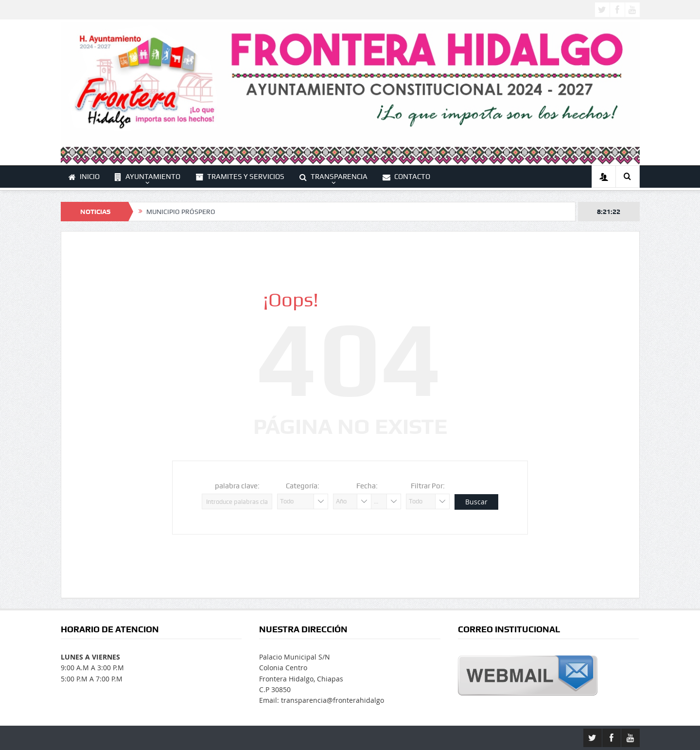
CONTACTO (406, 177)
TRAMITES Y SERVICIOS (240, 177)
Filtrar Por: (428, 486)
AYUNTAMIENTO (148, 177)
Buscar (476, 502)
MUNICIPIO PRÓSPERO (181, 212)
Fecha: (367, 486)
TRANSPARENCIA (333, 177)
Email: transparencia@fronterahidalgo (322, 700)
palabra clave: (237, 486)
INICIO (84, 177)
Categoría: (303, 486)
